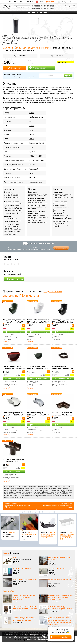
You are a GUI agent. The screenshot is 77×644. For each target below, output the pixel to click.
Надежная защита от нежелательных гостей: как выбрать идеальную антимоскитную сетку (61, 597)
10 (30, 130)
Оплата (32, 189)
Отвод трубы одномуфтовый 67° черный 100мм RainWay (63, 321)
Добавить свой (14, 279)
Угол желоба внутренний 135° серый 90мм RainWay (37, 414)
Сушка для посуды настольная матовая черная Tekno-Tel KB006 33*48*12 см (48, 535)
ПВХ (31, 121)
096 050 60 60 (49, 6)
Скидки (50, 2)
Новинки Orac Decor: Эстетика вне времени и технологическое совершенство (24, 597)
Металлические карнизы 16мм (22, 559)
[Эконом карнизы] (10, 523)
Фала (14, 557)
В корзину (14, 68)
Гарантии (58, 189)
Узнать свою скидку (15, 332)
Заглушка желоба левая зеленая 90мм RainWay (36, 367)
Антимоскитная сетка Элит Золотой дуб (60, 580)
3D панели (16, 570)
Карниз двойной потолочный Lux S (24, 579)
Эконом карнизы (13, 533)
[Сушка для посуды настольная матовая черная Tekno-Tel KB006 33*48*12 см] (48, 523)
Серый (32, 139)
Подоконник (52, 561)
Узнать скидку (38, 68)
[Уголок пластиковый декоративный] (29, 523)
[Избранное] (59, 2)
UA (71, 2)
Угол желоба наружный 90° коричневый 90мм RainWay (62, 414)
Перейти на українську (61, 637)
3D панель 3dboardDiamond (22, 568)
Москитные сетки (54, 583)
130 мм (32, 126)
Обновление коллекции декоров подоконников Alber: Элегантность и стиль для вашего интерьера (24, 619)
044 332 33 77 (37, 6)
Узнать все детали (61, 248)
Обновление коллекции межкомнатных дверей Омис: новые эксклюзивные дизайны (60, 608)
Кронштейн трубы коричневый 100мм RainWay (63, 367)
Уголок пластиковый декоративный (29, 533)
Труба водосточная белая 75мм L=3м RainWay (18, 507)
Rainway (32, 113)
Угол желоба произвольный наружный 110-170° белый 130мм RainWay (13, 415)
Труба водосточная (36, 117)
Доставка (9, 189)
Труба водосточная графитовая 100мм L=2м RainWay (57, 507)
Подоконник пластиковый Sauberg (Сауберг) (60, 558)
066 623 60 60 (49, 8)
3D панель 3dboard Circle (57, 568)
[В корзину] (24, 325)
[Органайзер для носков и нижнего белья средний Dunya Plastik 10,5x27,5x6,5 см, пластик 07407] (67, 523)
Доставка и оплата (16, 2)
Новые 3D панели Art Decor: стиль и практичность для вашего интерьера (25, 607)
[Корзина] (65, 2)
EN (73, 2)
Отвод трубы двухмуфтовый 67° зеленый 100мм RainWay (14, 321)
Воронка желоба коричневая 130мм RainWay (14, 460)
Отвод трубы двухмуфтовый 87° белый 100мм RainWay (38, 321)
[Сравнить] (62, 2)
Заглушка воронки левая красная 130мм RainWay (12, 367)
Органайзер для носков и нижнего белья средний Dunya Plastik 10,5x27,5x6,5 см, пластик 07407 (67, 536)
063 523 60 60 (37, 8)
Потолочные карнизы (19, 581)
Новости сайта (8, 591)
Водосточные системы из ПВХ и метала (32, 293)
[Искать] (29, 7)
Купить (68, 76)
